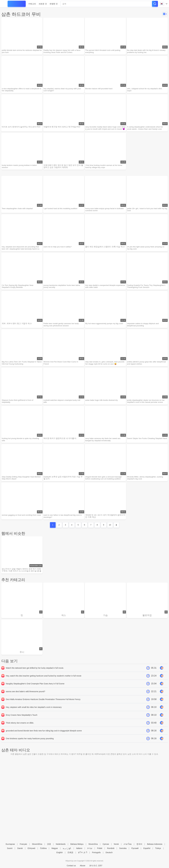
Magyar (55, 848)
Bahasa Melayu (77, 844)
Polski (100, 848)
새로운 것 (43, 4)
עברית (90, 848)
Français (23, 844)
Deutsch (109, 852)
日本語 (70, 852)
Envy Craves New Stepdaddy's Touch (22, 720)
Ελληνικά (31, 848)
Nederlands (61, 844)
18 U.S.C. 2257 (96, 866)
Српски (106, 844)
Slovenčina (93, 844)
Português (96, 852)
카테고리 (32, 4)
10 (110, 529)
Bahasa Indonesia (155, 844)
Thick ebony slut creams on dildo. (20, 728)
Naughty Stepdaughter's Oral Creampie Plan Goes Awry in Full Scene (35, 689)
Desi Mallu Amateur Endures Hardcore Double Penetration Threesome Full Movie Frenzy (43, 705)
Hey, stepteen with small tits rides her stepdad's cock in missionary (34, 712)
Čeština (43, 848)
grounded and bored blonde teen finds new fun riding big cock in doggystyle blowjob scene (44, 736)
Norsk (116, 844)
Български (10, 844)
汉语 (49, 844)
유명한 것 (54, 4)
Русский (135, 848)
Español (147, 848)
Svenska (123, 848)
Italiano (79, 848)
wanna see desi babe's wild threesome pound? (26, 697)
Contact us (71, 866)
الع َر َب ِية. (67, 848)
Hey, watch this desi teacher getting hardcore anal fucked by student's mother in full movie (44, 681)
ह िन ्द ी (83, 852)
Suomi (10, 848)
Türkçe (158, 848)
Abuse (83, 866)
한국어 (139, 844)
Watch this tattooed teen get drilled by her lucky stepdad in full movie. (35, 673)
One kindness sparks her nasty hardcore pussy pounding (30, 744)
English (60, 852)
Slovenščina (37, 844)
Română (111, 848)
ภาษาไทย (128, 844)
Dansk (20, 848)
